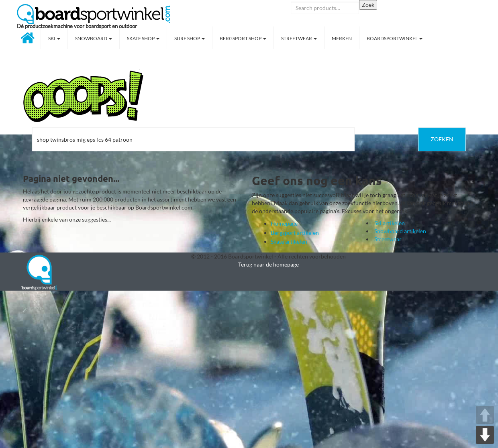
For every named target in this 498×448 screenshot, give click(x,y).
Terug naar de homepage (268, 264)
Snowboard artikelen (400, 231)
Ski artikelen (390, 223)
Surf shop (190, 38)
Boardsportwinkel (395, 38)
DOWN (485, 435)
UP (485, 415)
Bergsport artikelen (295, 233)
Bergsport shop (243, 38)
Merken (342, 38)
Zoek (368, 5)
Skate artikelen (289, 241)
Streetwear (299, 38)
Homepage (284, 223)
